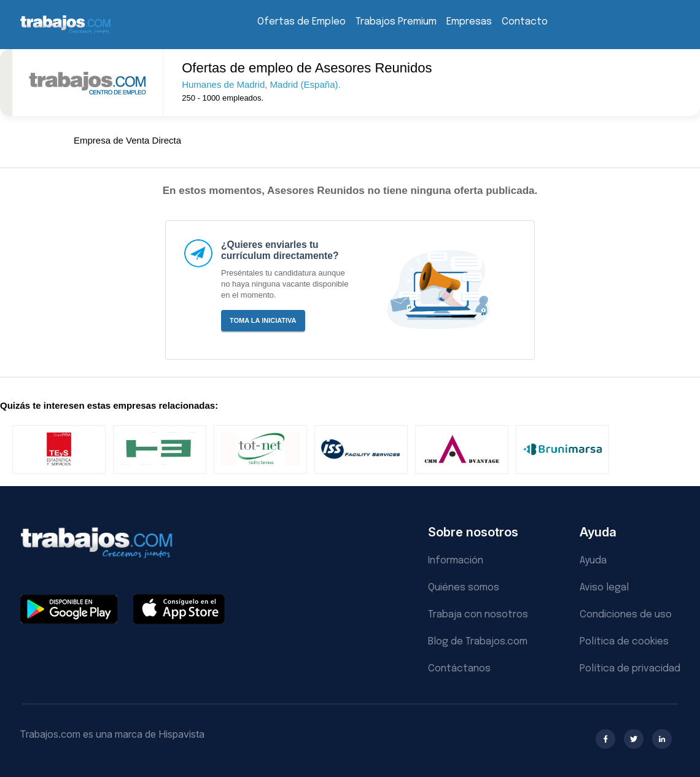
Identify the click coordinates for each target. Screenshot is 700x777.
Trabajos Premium (396, 22)
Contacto (525, 22)
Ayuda (593, 561)
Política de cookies (624, 642)
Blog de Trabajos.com (478, 642)
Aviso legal (604, 588)
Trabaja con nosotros (478, 615)
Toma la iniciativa (263, 320)
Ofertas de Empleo (301, 22)
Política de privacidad (630, 669)
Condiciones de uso (626, 615)
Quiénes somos (464, 588)
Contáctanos (459, 669)
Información (456, 561)
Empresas (469, 22)
